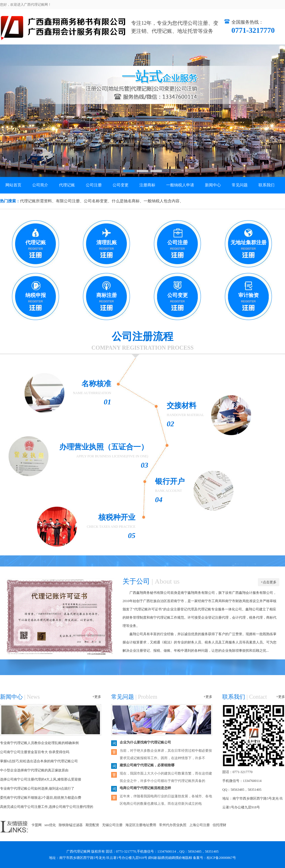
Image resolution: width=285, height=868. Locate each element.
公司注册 (94, 185)
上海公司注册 (199, 825)
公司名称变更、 (98, 201)
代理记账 (67, 185)
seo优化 (50, 825)
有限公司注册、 (70, 201)
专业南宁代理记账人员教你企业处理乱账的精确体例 (39, 743)
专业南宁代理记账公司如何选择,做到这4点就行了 (37, 788)
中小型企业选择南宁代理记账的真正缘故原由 (34, 770)
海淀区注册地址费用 (141, 825)
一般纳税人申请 (180, 185)
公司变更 (121, 185)
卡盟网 (36, 825)
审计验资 (249, 295)
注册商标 (147, 185)
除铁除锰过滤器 (71, 825)
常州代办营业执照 (173, 825)
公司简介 (40, 185)
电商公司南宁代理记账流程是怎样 (145, 788)
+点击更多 (269, 582)
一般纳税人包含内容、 (164, 201)
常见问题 (240, 185)
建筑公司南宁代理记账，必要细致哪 (147, 765)
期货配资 (92, 825)
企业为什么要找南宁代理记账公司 (145, 742)
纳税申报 (36, 295)
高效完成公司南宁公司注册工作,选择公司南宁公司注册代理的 (47, 807)
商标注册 (107, 295)
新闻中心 (213, 185)
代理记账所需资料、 (38, 201)
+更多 (97, 697)
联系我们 (266, 185)
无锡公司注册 (112, 825)
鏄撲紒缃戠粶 (182, 858)
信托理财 (219, 825)
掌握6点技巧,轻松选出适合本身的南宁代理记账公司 (39, 761)
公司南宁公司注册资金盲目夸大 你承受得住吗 (35, 752)
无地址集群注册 (249, 243)
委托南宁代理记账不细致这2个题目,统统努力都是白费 (41, 798)
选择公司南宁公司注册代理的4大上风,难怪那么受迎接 (41, 779)
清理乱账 (107, 243)
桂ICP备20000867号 (221, 858)
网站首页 (13, 185)
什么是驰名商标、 (128, 201)
